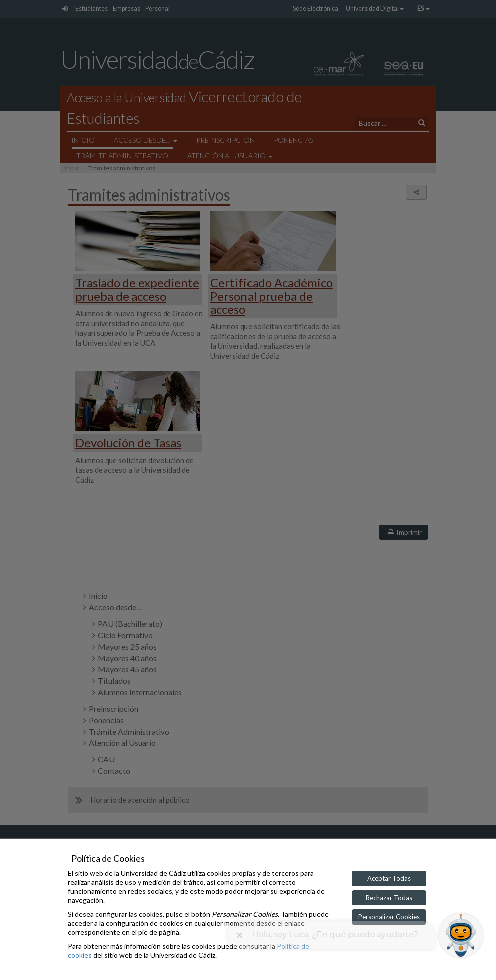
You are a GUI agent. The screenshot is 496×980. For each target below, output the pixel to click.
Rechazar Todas (389, 898)
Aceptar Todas (389, 878)
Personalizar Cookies (389, 917)
